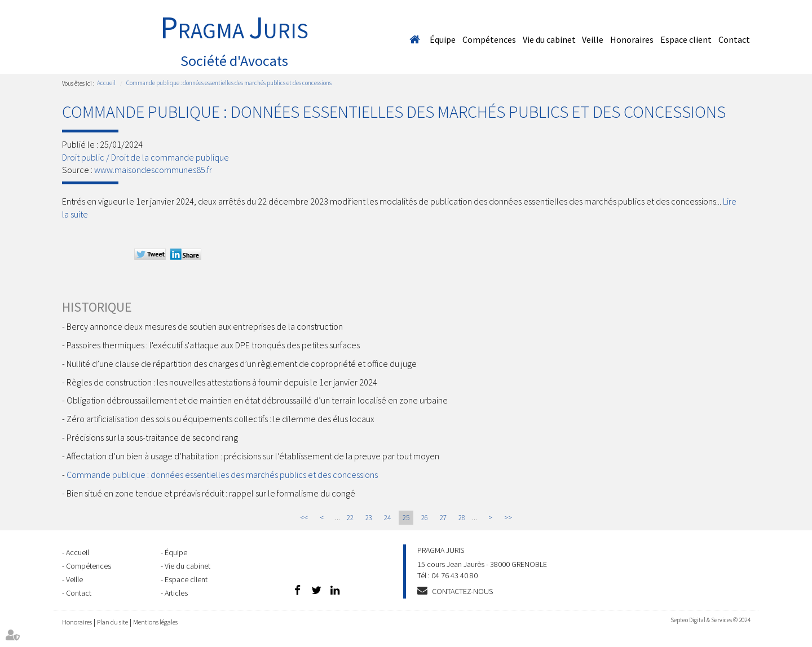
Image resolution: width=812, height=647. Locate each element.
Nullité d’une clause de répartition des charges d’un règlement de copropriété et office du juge (242, 364)
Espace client (686, 39)
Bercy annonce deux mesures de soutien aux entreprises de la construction (205, 326)
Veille (593, 39)
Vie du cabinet (549, 39)
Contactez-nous (462, 591)
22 (350, 518)
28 (462, 518)
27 (443, 518)
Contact (734, 39)
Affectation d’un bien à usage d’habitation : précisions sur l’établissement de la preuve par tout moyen (253, 456)
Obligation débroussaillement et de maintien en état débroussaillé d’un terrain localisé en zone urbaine (257, 400)
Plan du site (112, 622)
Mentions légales (155, 622)
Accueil (414, 39)
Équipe (443, 39)
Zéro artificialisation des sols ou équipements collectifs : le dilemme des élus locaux (220, 419)
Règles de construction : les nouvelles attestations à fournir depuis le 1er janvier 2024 (222, 382)
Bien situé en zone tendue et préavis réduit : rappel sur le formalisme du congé (211, 493)
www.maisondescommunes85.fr (153, 170)
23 (369, 518)
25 (406, 518)
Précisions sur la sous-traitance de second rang (152, 437)
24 (387, 518)
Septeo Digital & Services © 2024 (710, 620)
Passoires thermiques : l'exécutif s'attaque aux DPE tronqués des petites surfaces (213, 345)
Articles (176, 593)
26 (425, 518)
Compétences (489, 39)
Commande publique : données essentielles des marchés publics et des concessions (229, 83)
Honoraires (632, 39)
